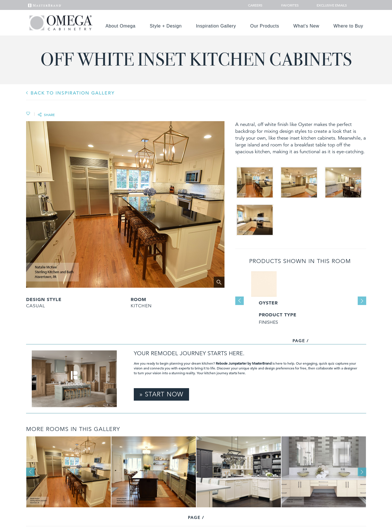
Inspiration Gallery (216, 26)
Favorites (288, 5)
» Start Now (161, 394)
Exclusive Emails (329, 5)
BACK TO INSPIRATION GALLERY (73, 93)
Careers (256, 5)
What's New (306, 26)
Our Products (265, 26)
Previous (240, 301)
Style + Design (166, 26)
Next (362, 301)
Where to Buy (348, 26)
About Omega (120, 26)
